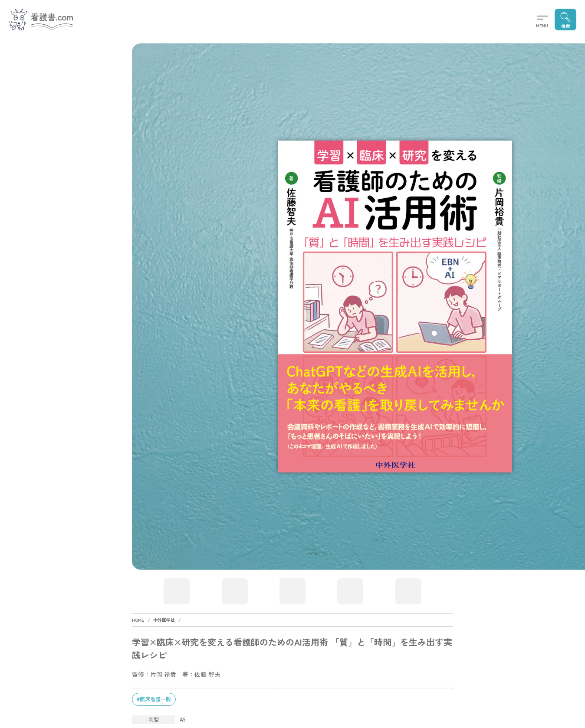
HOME (138, 620)
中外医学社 (164, 620)
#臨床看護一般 (154, 699)
